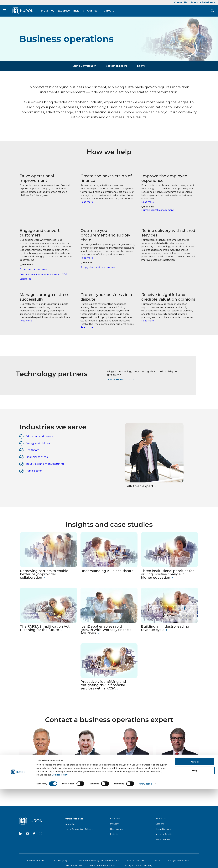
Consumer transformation (34, 272)
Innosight (70, 826)
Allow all (195, 841)
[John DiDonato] (86, 761)
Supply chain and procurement (98, 270)
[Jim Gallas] (41, 761)
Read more (87, 204)
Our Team (97, 12)
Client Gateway (163, 831)
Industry (114, 826)
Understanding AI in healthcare (107, 574)
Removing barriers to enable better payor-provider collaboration (44, 577)
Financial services (37, 459)
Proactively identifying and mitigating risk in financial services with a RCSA (103, 688)
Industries (51, 12)
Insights (82, 12)
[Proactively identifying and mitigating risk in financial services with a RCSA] (109, 680)
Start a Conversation (84, 68)
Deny (195, 849)
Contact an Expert (116, 68)
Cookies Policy (60, 853)
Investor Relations (202, 2)
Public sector (34, 473)
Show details (146, 863)
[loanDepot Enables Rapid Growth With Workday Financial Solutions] (109, 624)
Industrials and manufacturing (45, 466)
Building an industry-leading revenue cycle (165, 631)
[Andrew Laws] (177, 761)
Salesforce (25, 281)
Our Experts (116, 831)
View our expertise (118, 382)
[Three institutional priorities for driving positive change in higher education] (169, 569)
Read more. (87, 260)
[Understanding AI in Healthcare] (109, 569)
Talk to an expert (139, 489)
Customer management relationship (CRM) (44, 276)
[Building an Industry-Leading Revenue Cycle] (169, 624)
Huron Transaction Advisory (79, 832)
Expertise (67, 12)
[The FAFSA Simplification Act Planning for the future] (49, 624)
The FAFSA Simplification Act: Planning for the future (45, 631)
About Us (160, 821)
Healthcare (32, 453)
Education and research (41, 439)
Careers (113, 12)
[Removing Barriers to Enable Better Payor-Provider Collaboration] (49, 569)
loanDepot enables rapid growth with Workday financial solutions (106, 632)
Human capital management (158, 212)
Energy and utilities (38, 446)
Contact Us (181, 2)
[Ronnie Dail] (132, 761)
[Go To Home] (27, 12)
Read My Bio (26, 782)
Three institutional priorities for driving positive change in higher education (167, 577)
